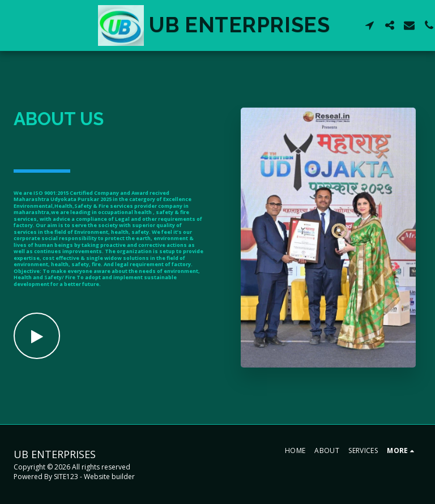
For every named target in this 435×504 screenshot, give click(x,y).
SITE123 (66, 477)
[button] (372, 25)
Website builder (109, 477)
